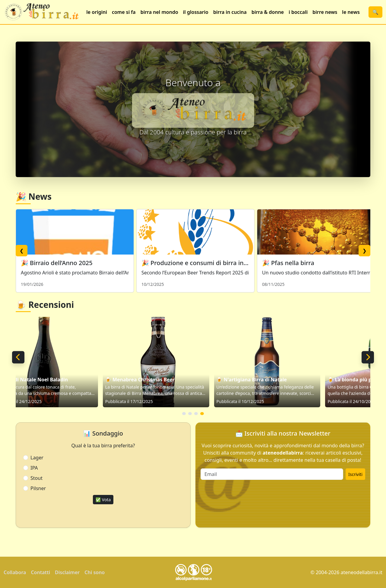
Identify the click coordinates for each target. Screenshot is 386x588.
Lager (37, 458)
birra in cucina (230, 12)
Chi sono (95, 572)
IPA (34, 468)
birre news (325, 12)
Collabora (15, 572)
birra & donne (268, 12)
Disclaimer (67, 572)
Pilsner (38, 488)
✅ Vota (103, 500)
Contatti (40, 572)
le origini (97, 12)
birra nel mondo (159, 12)
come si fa (124, 12)
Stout (36, 478)
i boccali (298, 12)
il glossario (196, 12)
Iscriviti (355, 474)
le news (351, 12)
